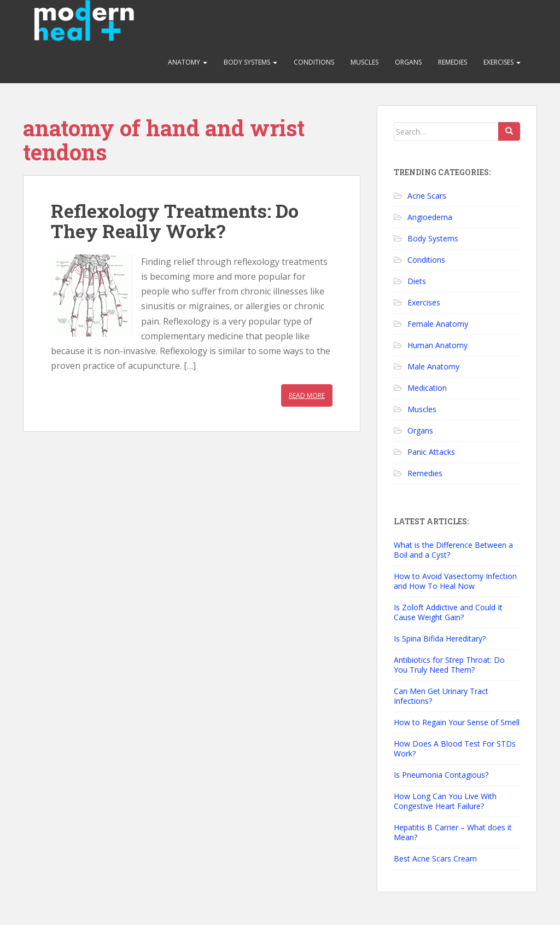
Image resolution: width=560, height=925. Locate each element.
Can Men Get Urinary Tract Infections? (441, 696)
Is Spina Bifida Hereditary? (440, 638)
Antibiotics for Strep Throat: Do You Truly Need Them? (449, 665)
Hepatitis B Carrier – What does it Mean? (453, 832)
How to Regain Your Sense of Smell (457, 722)
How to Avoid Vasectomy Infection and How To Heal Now (455, 581)
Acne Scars (427, 196)
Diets (417, 281)
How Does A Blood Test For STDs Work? (455, 748)
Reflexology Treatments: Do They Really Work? (175, 221)
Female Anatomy (438, 324)
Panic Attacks (431, 452)
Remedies (453, 62)
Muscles (364, 62)
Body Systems (250, 62)
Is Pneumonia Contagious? (441, 775)
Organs (408, 62)
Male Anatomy (433, 366)
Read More (307, 395)
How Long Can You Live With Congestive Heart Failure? (445, 801)
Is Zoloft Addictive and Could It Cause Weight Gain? (448, 612)
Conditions (314, 62)
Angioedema (430, 217)
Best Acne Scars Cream (435, 858)
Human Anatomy (437, 345)
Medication (427, 388)
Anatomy (188, 62)
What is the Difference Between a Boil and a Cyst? (453, 550)
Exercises (502, 62)
